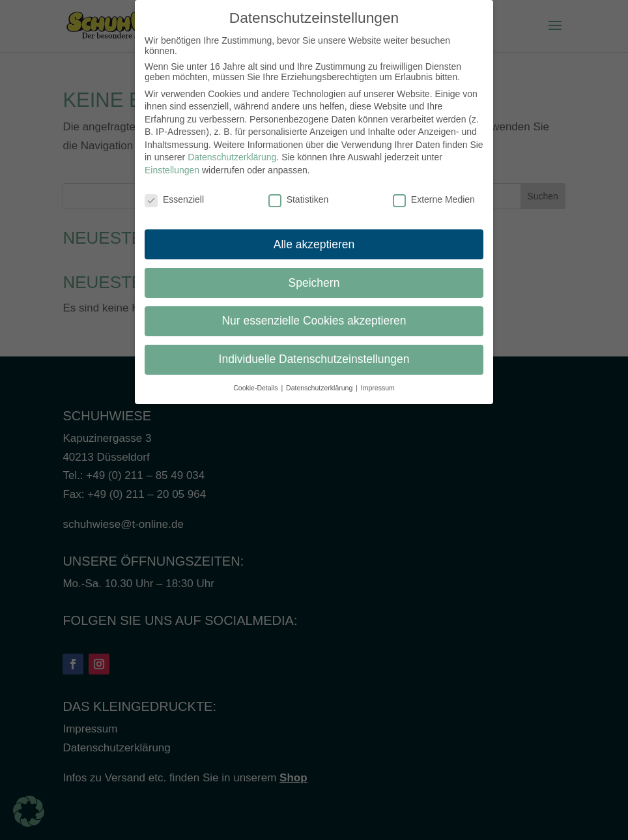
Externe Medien (434, 191)
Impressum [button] (378, 380)
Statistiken (299, 191)
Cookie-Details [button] (256, 380)
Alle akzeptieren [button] (314, 236)
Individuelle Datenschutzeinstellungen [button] (314, 351)
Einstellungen (172, 162)
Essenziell (174, 191)
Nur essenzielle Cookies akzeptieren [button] (314, 313)
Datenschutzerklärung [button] (320, 380)
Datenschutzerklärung (232, 149)
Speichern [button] (314, 274)
